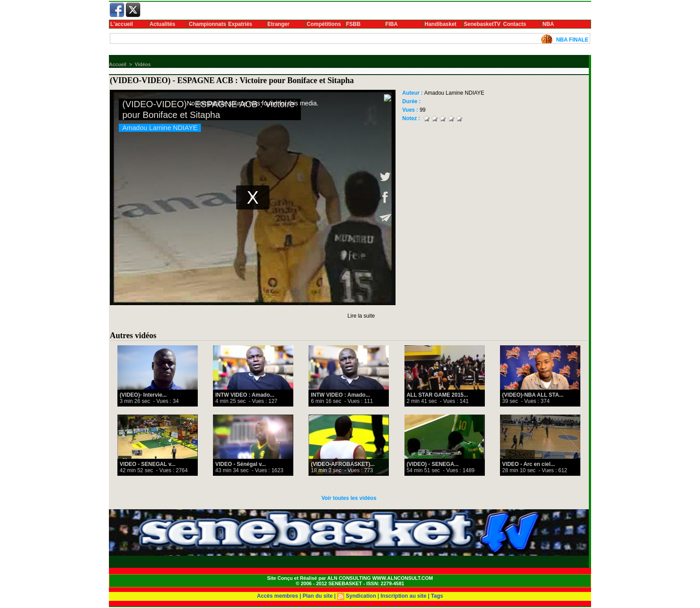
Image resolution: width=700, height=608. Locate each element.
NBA (548, 24)
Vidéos (143, 64)
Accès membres (278, 596)
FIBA (392, 24)
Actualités (162, 24)
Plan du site (318, 596)
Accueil (118, 64)
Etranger (278, 24)
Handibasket (440, 24)
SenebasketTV (482, 24)
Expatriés (240, 24)
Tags (437, 596)
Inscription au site (404, 596)
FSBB (353, 24)
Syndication (361, 596)
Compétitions (324, 24)
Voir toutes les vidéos (349, 498)
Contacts (515, 24)
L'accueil (122, 24)
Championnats (207, 24)
